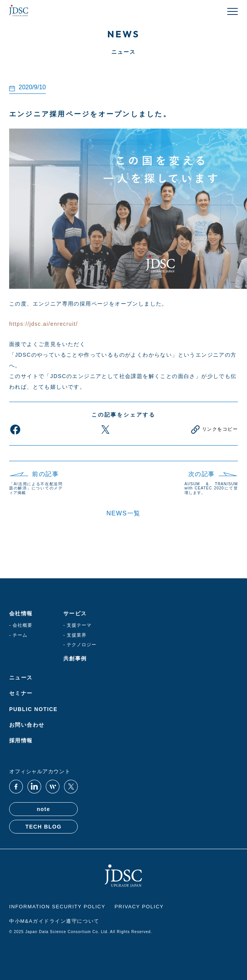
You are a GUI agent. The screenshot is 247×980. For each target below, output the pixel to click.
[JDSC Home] (19, 11)
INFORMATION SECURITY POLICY (57, 907)
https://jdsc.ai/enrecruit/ (43, 324)
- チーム (18, 635)
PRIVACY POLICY (139, 907)
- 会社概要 (21, 625)
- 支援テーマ (77, 625)
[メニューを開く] (233, 11)
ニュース (21, 677)
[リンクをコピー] (214, 430)
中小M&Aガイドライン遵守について (54, 921)
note (43, 809)
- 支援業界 (75, 635)
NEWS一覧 (124, 513)
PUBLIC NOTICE (33, 709)
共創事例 (75, 658)
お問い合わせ (27, 725)
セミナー (21, 693)
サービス (75, 613)
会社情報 (21, 613)
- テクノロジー (80, 645)
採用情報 (21, 740)
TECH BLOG (43, 827)
